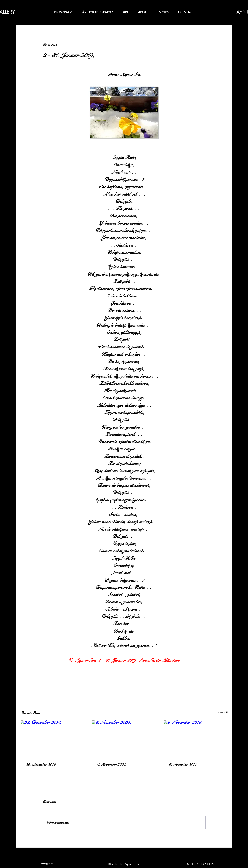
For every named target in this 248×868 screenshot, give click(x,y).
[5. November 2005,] (124, 738)
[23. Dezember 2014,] (53, 738)
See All (223, 712)
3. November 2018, (183, 764)
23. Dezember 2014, (41, 764)
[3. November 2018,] (196, 738)
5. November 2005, (112, 764)
